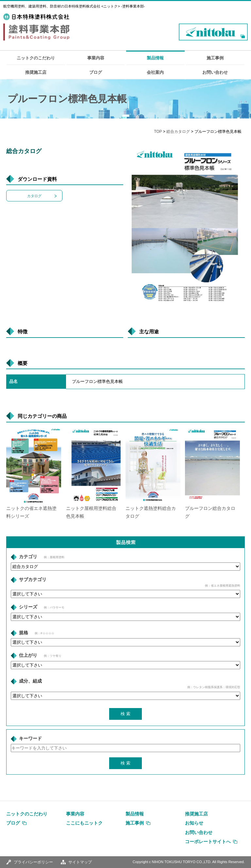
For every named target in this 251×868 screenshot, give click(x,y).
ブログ (96, 72)
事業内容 (96, 58)
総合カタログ (178, 132)
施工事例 (215, 58)
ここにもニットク (84, 823)
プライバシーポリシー (33, 862)
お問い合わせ (215, 72)
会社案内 (155, 72)
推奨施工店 (36, 72)
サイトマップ (80, 862)
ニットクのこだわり (36, 58)
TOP (158, 132)
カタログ (34, 196)
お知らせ (194, 823)
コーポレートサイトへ (208, 842)
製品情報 (155, 58)
